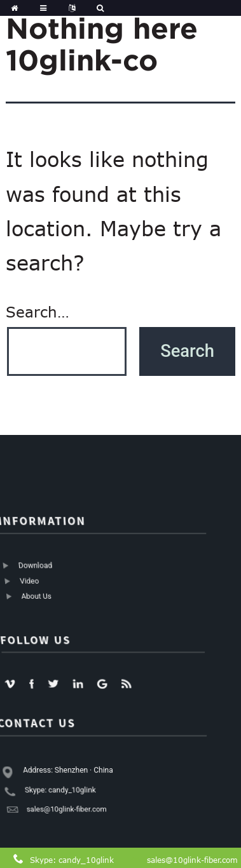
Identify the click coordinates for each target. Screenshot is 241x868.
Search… (38, 312)
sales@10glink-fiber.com (192, 860)
